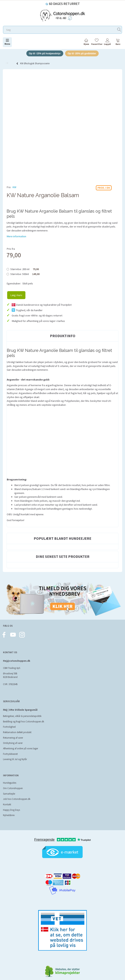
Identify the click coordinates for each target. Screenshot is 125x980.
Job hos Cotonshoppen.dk (17, 799)
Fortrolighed (9, 727)
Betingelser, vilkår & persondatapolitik (22, 716)
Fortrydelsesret (10, 754)
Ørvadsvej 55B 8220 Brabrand (10, 675)
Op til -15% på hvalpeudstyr (45, 53)
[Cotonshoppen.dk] (62, 15)
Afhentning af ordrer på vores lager (21, 748)
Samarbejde (9, 794)
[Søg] (119, 30)
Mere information (16, 236)
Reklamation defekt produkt (17, 732)
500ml (25, 274)
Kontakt (7, 804)
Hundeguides (10, 783)
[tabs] (118, 42)
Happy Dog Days (11, 810)
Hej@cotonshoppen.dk (17, 661)
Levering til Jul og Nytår (15, 759)
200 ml (25, 269)
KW (14, 187)
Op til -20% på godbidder (82, 53)
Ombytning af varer (13, 743)
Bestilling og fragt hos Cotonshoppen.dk (24, 722)
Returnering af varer (13, 738)
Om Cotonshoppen (13, 788)
